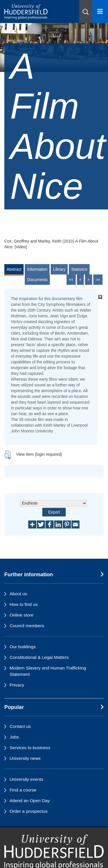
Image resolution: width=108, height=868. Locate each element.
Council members (27, 626)
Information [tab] (37, 269)
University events (26, 779)
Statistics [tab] (79, 269)
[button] (86, 12)
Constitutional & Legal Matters (39, 657)
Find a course (23, 790)
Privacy (17, 685)
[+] (100, 297)
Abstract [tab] (14, 269)
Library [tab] (59, 269)
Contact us (20, 726)
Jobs (14, 737)
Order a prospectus (29, 811)
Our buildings (23, 647)
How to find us (24, 604)
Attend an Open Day (30, 801)
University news (25, 758)
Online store (21, 615)
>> (98, 280)
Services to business (30, 748)
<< (71, 280)
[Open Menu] (100, 12)
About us (18, 594)
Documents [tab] (37, 280)
